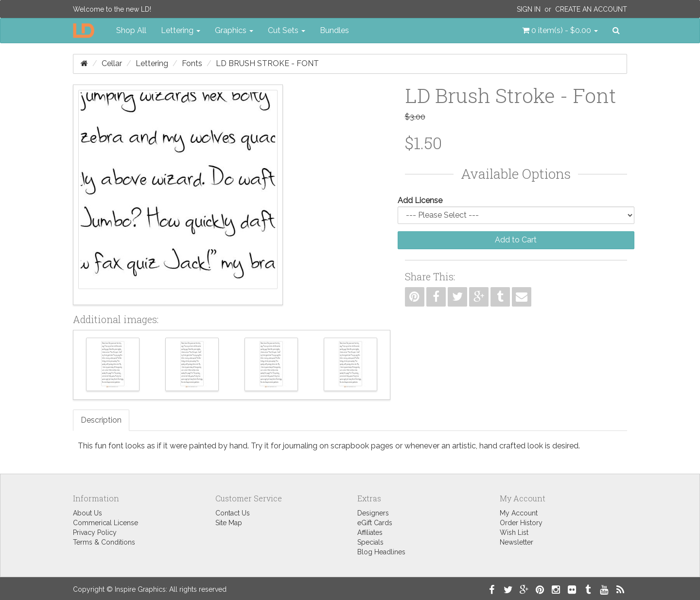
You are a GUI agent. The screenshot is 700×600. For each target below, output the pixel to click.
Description (101, 420)
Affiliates (370, 532)
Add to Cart (516, 240)
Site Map (229, 523)
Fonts (192, 63)
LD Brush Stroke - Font (267, 63)
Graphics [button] (234, 30)
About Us (87, 513)
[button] (560, 31)
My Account (519, 513)
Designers (373, 513)
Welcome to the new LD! (112, 9)
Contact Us (233, 513)
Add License (420, 200)
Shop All (131, 30)
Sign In (529, 9)
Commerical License (105, 523)
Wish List (514, 532)
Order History (521, 523)
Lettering (152, 63)
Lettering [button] (181, 30)
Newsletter (516, 542)
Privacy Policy (95, 532)
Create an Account (591, 9)
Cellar (112, 63)
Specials (370, 542)
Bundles (334, 30)
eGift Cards (375, 523)
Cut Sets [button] (287, 30)
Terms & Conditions (104, 542)
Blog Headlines (381, 552)
